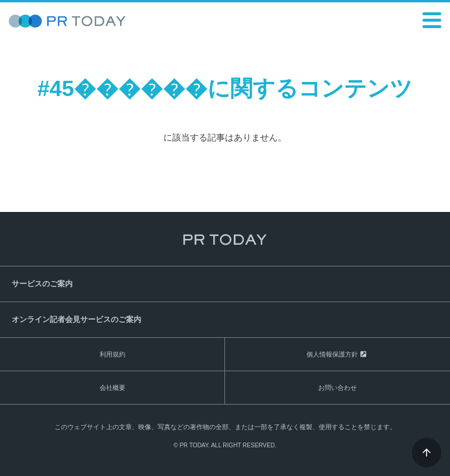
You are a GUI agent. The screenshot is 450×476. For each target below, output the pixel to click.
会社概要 (112, 388)
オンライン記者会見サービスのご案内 (76, 319)
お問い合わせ (337, 388)
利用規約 (112, 354)
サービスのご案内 (42, 284)
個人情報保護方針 (332, 354)
